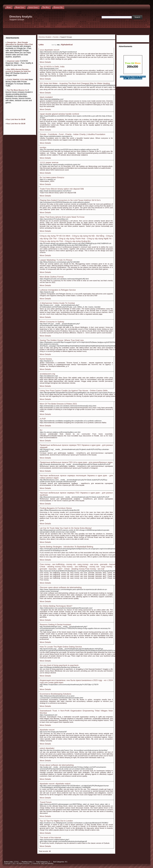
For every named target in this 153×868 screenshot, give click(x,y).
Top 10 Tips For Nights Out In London (56, 821)
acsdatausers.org (47, 374)
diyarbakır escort (47, 730)
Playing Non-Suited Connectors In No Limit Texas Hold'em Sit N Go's (70, 200)
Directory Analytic (45, 37)
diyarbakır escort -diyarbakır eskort (55, 784)
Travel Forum (46, 802)
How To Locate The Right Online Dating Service (61, 647)
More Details (45, 62)
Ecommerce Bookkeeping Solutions (55, 694)
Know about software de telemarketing (57, 765)
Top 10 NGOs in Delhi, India (52, 67)
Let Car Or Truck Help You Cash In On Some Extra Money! (66, 528)
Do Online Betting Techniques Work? (56, 606)
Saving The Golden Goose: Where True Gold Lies (62, 340)
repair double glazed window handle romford (59, 114)
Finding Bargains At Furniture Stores (56, 508)
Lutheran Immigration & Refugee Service (58, 290)
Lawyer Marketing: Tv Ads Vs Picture (56, 260)
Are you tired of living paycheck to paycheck (59, 665)
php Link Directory (47, 863)
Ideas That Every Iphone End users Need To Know (62, 217)
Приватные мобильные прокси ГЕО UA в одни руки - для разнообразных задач (76, 462)
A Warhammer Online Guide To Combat (57, 303)
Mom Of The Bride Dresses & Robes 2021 (58, 404)
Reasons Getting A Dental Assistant (55, 625)
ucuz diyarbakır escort (49, 50)
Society (56, 37)
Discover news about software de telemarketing (61, 587)
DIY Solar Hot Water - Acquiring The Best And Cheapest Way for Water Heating (75, 83)
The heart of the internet (50, 838)
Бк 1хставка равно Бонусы (52, 177)
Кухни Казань (46, 359)
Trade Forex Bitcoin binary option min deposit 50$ (62, 189)
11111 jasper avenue (49, 162)
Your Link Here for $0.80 (16, 119)
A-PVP (43, 419)
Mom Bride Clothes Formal (52, 277)
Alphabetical (67, 45)
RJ (41, 430)
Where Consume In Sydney (52, 322)
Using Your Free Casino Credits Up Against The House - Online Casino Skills (74, 391)
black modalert (46, 97)
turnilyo (43, 147)
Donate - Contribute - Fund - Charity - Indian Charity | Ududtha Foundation (72, 134)
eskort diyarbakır (47, 748)
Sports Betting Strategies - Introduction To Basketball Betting (66, 547)
